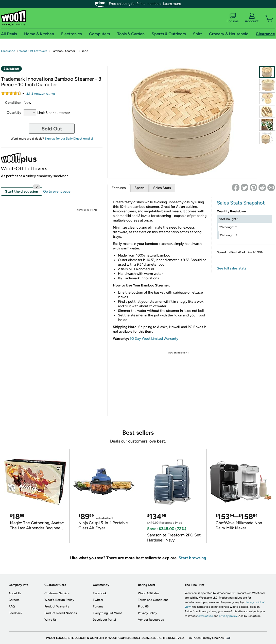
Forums (233, 18)
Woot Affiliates (149, 593)
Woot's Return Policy (59, 600)
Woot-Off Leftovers (33, 51)
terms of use (205, 616)
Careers (14, 600)
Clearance (8, 51)
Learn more (172, 4)
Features (119, 188)
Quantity (14, 113)
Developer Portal (104, 620)
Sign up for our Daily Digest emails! (69, 139)
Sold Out (52, 129)
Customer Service (57, 593)
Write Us (50, 620)
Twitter (98, 600)
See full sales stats (232, 268)
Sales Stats (162, 188)
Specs (140, 188)
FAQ (12, 606)
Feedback (15, 613)
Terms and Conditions (153, 600)
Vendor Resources (151, 620)
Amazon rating (41, 94)
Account (252, 18)
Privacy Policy (148, 613)
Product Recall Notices (61, 613)
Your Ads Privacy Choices (206, 638)
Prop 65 (143, 606)
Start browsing (192, 558)
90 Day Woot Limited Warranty (154, 339)
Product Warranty (57, 606)
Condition (13, 103)
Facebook (100, 593)
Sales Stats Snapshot (241, 203)
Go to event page (57, 191)
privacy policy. (228, 616)
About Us (15, 593)
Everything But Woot (107, 613)
